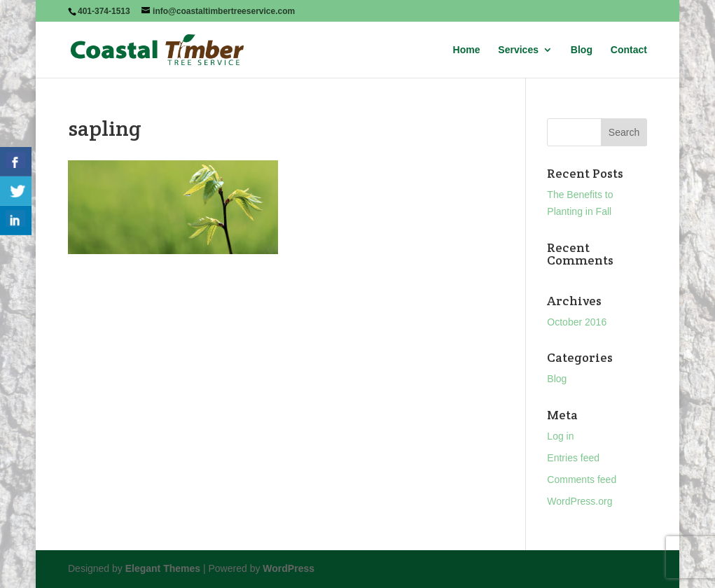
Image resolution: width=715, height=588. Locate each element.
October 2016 (577, 322)
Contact (629, 50)
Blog (582, 50)
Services (518, 50)
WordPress (289, 568)
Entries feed (573, 458)
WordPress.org (579, 501)
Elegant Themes (163, 568)
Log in (560, 436)
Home (467, 50)
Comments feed (582, 479)
